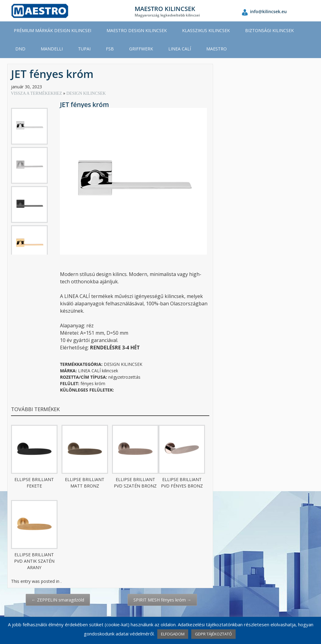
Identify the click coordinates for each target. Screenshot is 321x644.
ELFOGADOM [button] (173, 634)
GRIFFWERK (141, 49)
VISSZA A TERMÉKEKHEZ (37, 93)
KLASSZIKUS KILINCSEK (206, 30)
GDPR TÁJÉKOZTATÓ (213, 634)
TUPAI (84, 49)
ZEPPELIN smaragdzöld (58, 600)
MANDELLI (52, 49)
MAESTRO (216, 49)
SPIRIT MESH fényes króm (162, 600)
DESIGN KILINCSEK (86, 93)
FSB (110, 49)
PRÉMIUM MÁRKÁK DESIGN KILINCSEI (52, 30)
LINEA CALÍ (180, 49)
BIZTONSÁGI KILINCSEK (269, 30)
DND (20, 49)
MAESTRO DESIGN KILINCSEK (137, 30)
